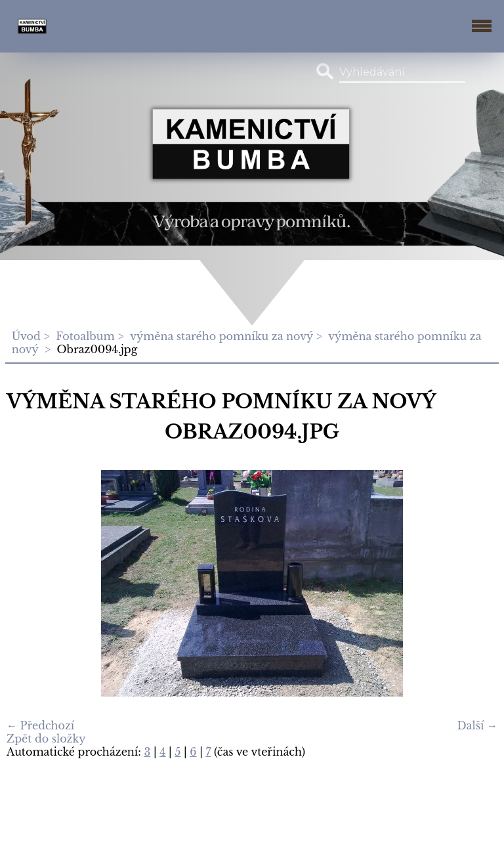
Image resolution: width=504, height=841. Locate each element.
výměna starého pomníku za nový (221, 336)
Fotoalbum (85, 336)
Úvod (26, 336)
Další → (477, 725)
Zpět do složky (46, 739)
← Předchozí (40, 725)
